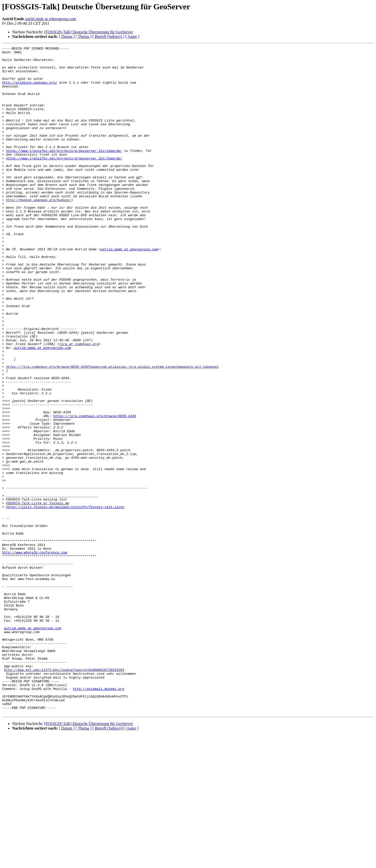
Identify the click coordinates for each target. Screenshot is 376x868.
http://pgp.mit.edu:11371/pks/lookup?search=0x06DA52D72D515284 (64, 795)
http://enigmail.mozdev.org (99, 817)
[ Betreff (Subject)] (108, 862)
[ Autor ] (132, 37)
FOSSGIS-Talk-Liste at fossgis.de (38, 595)
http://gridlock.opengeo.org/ (30, 90)
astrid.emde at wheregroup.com (51, 19)
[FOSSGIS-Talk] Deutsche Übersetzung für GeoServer (89, 32)
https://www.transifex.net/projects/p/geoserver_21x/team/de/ (64, 172)
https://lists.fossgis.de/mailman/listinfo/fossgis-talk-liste (65, 599)
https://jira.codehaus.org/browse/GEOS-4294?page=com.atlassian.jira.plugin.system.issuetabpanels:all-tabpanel (112, 431)
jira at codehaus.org (79, 404)
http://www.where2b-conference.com (34, 654)
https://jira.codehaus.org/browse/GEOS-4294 (95, 490)
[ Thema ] (84, 37)
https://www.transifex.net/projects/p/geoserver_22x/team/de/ (64, 181)
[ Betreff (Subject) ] (108, 37)
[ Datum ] (67, 37)
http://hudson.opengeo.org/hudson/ (39, 231)
